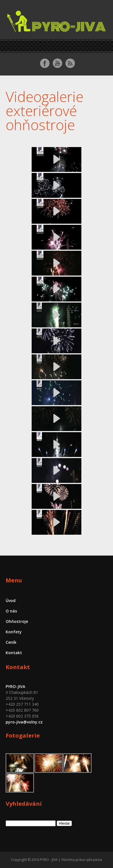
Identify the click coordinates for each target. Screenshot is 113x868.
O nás (11, 611)
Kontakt (14, 653)
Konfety (14, 632)
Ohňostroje (17, 621)
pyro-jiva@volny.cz (24, 722)
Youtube (57, 63)
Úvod (11, 601)
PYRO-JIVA (15, 686)
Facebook (45, 63)
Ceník (11, 642)
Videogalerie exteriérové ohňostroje (44, 111)
